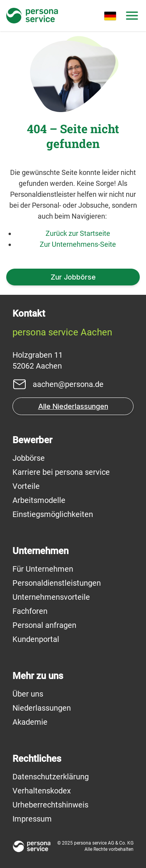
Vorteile (26, 486)
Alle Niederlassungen (73, 406)
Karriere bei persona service (61, 472)
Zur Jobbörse (73, 277)
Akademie (30, 722)
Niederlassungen (42, 708)
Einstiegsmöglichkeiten (53, 514)
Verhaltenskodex (42, 791)
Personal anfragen (44, 625)
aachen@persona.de (68, 384)
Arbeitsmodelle (39, 500)
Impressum (32, 819)
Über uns (28, 694)
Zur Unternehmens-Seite (78, 244)
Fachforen (30, 611)
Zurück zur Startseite (78, 233)
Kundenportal (36, 639)
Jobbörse (29, 458)
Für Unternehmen (43, 569)
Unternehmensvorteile (51, 597)
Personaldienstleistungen (57, 583)
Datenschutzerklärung (51, 777)
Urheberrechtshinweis (50, 805)
